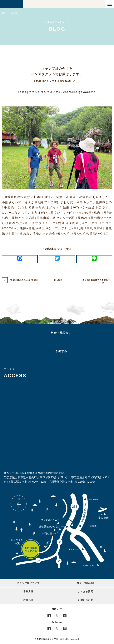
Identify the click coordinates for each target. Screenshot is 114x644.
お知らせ (28, 600)
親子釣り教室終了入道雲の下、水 (97, 281)
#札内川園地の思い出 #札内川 (24, 280)
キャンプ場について (28, 583)
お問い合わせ (86, 600)
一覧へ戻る (57, 280)
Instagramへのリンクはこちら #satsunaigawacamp (57, 92)
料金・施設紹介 (86, 583)
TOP (4, 13)
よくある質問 (86, 592)
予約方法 (28, 592)
